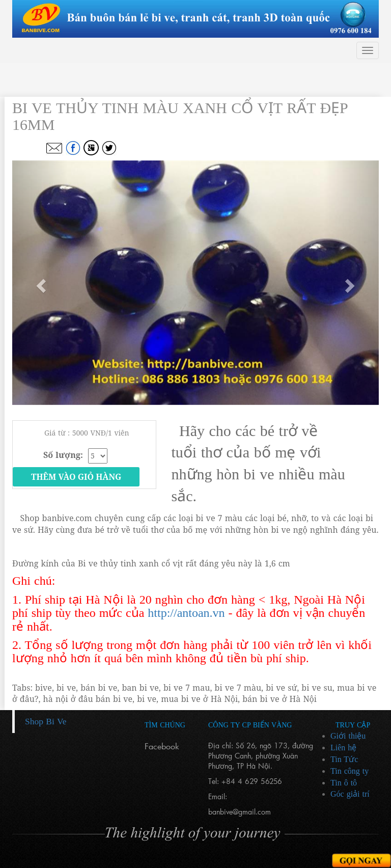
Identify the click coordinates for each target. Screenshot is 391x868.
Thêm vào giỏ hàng (76, 477)
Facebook (162, 746)
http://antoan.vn (186, 613)
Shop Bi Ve (46, 721)
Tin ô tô (344, 783)
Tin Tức (344, 759)
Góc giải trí (350, 794)
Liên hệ (343, 748)
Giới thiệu (348, 736)
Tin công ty (350, 771)
